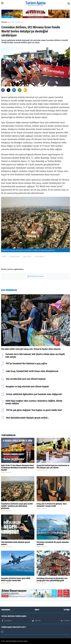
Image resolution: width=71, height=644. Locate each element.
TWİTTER (36, 621)
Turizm (4, 257)
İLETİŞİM (67, 610)
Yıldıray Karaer (27, 257)
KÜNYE (37, 610)
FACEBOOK (6, 621)
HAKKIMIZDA (6, 610)
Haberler (4, 22)
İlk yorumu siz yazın (36, 276)
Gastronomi (39, 470)
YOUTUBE (65, 621)
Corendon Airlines (14, 257)
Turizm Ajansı (13, 641)
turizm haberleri (39, 257)
